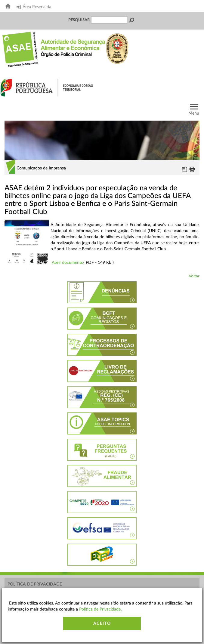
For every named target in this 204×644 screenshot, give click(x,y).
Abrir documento (68, 263)
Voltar (194, 276)
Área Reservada (34, 7)
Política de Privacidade (35, 584)
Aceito (102, 623)
